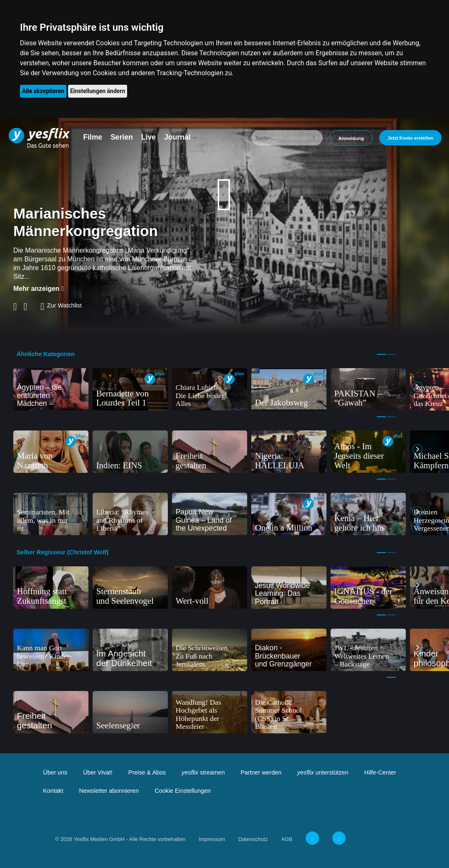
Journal (177, 137)
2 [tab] (391, 354)
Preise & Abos (147, 772)
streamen (203, 772)
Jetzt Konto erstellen (410, 138)
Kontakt (53, 791)
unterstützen (323, 772)
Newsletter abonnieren (109, 791)
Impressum (212, 839)
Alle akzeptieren (43, 91)
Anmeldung (351, 138)
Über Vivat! (98, 772)
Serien (122, 137)
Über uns (55, 772)
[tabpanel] (51, 389)
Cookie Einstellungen (183, 791)
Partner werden (261, 772)
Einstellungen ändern (98, 91)
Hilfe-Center (380, 772)
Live (148, 137)
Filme (93, 137)
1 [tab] (381, 354)
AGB (287, 839)
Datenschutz (253, 839)
